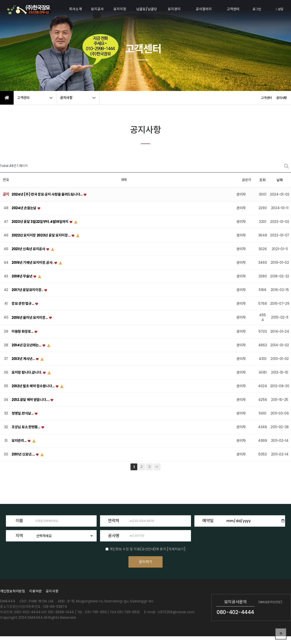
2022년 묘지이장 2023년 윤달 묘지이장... (41, 235)
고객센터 (233, 9)
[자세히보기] (176, 549)
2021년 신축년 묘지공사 (29, 249)
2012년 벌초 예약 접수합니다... (33, 386)
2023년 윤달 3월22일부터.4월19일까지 (40, 222)
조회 (262, 180)
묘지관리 (174, 9)
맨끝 (157, 467)
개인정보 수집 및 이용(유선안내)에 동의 (138, 549)
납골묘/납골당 (147, 9)
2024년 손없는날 (24, 208)
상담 (280, 9)
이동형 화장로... (23, 332)
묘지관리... (19, 441)
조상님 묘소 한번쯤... (26, 427)
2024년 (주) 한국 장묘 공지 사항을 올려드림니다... (47, 195)
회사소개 (75, 9)
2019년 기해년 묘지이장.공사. (33, 263)
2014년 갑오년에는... (27, 345)
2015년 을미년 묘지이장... (30, 318)
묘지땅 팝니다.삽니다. (27, 373)
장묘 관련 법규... (23, 304)
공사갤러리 (204, 9)
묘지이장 (120, 9)
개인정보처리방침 (13, 599)
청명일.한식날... (23, 414)
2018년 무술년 (22, 276)
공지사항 (52, 599)
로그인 (257, 9)
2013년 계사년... (24, 359)
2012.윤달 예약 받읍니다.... (31, 400)
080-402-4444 (235, 620)
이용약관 (35, 599)
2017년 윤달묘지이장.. (28, 290)
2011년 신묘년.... (24, 454)
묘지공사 (97, 9)
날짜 (280, 180)
